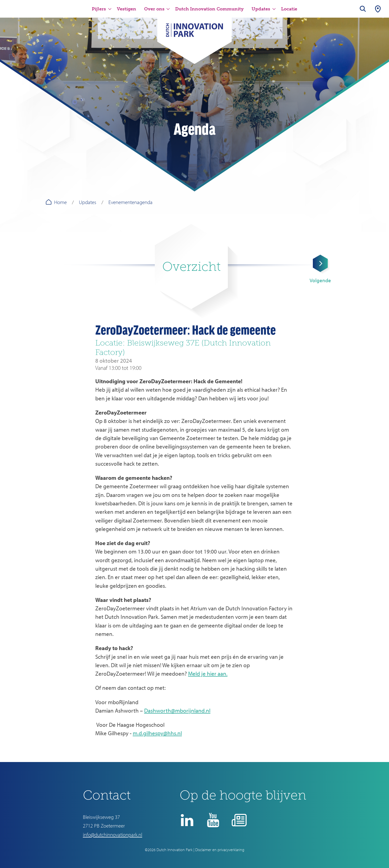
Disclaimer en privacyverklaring (220, 850)
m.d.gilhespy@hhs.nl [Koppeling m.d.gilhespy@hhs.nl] (157, 733)
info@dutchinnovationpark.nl (113, 834)
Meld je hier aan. (208, 674)
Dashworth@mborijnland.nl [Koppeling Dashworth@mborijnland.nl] (177, 711)
